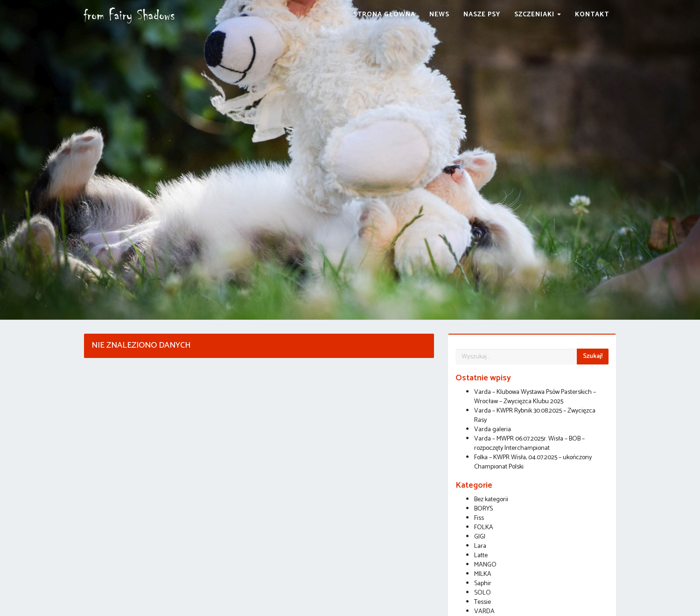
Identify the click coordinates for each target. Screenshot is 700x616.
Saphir (483, 584)
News (439, 25)
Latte (481, 556)
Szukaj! (593, 356)
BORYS (483, 509)
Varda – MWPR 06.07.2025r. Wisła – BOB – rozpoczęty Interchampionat (529, 444)
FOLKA (484, 528)
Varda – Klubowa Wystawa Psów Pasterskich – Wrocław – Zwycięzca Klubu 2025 (535, 397)
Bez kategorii (491, 500)
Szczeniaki (538, 25)
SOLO (483, 593)
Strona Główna (384, 25)
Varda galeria (493, 430)
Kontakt (592, 25)
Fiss (479, 518)
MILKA (483, 574)
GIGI (480, 537)
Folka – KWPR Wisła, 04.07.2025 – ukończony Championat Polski (533, 462)
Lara (480, 546)
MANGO (485, 565)
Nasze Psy (482, 25)
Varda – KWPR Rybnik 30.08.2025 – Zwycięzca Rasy (535, 416)
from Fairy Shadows (147, 26)
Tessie (483, 602)
